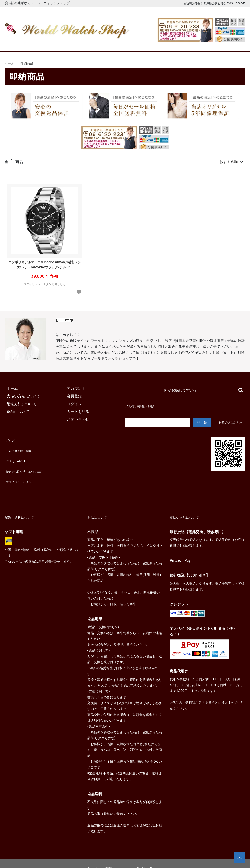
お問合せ (234, 44)
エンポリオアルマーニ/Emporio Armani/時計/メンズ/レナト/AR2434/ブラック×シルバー (45, 263)
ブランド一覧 (141, 44)
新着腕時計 (47, 44)
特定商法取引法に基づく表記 (29, 467)
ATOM (20, 459)
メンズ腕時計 (78, 44)
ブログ (10, 443)
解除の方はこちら (139, 428)
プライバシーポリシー (23, 474)
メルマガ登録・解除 (21, 451)
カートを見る (203, 44)
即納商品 (27, 63)
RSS (8, 459)
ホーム (16, 44)
